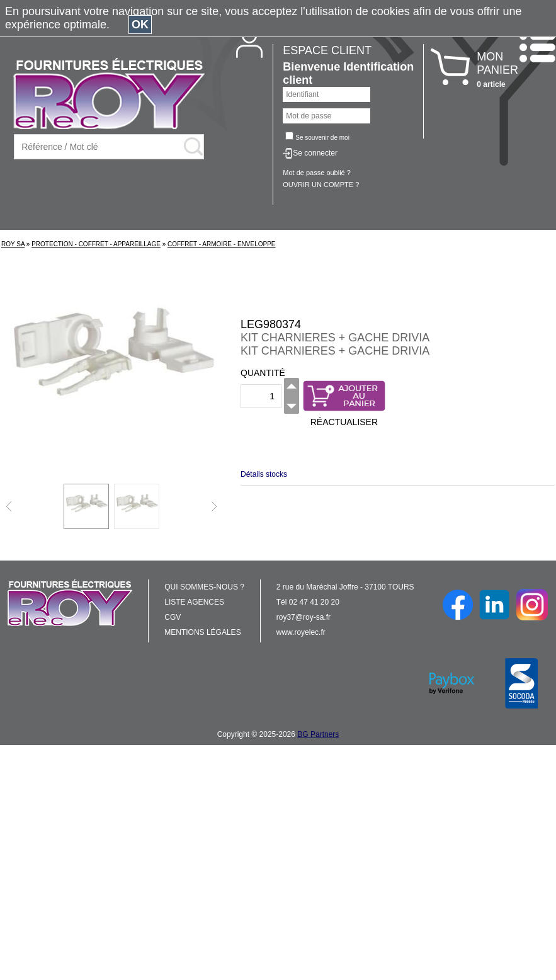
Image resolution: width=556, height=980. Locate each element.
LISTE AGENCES (194, 602)
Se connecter (315, 153)
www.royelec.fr (301, 632)
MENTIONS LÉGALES (202, 632)
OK (140, 25)
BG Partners (318, 734)
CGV (173, 617)
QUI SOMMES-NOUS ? (204, 587)
